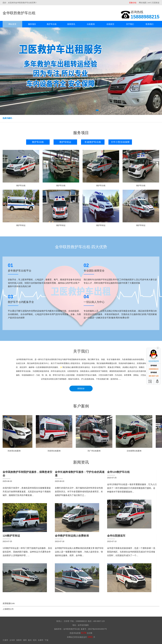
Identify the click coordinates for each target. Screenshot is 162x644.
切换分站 (133, 3)
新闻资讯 (71, 24)
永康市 (41, 640)
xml (149, 3)
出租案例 (91, 24)
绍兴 (35, 640)
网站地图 (143, 3)
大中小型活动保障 (120, 142)
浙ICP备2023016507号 (97, 629)
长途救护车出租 (93, 142)
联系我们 (150, 24)
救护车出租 (52, 24)
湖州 (25, 640)
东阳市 (19, 640)
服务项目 (32, 24)
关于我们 (130, 24)
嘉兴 (30, 640)
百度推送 (156, 3)
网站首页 (12, 24)
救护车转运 (65, 142)
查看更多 (81, 389)
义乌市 (12, 640)
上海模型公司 (8, 609)
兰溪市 (5, 640)
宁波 (47, 640)
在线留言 (110, 24)
